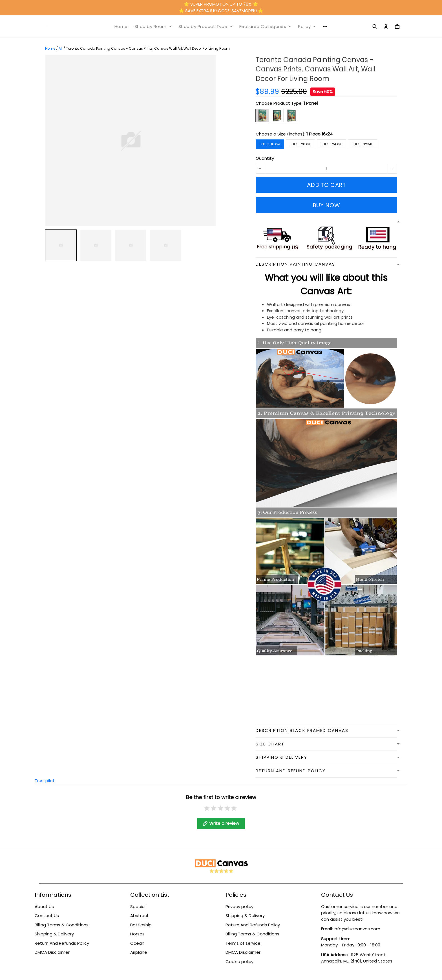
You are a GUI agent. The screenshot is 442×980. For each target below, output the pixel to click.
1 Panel (311, 103)
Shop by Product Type (205, 27)
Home (121, 27)
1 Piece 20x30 (300, 144)
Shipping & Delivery (54, 934)
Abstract (140, 916)
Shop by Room (153, 27)
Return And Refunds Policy (62, 943)
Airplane (139, 952)
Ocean (137, 943)
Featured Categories (265, 27)
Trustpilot (45, 781)
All (61, 48)
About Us (44, 906)
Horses (137, 934)
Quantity (265, 158)
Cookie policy (239, 962)
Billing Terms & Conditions (62, 925)
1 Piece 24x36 (331, 144)
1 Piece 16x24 (320, 134)
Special (138, 906)
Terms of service (243, 943)
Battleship (141, 925)
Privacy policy (239, 906)
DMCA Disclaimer (52, 952)
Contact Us (47, 916)
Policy (307, 27)
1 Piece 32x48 (363, 144)
